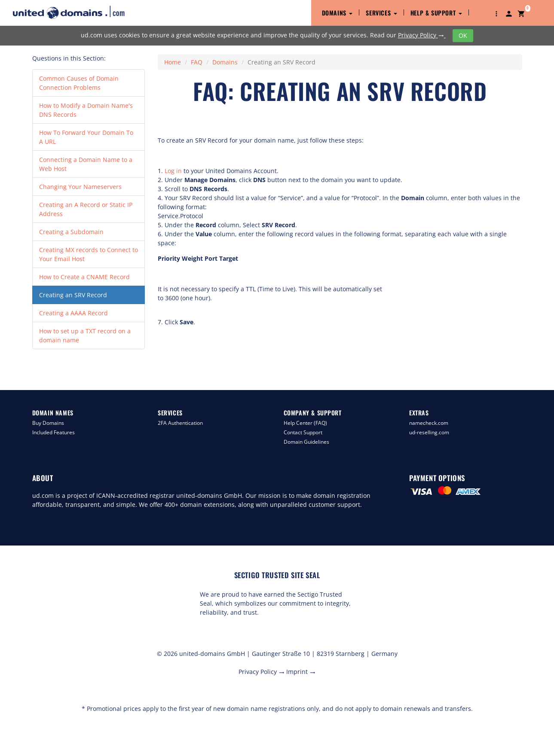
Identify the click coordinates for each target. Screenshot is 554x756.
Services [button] (381, 13)
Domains (225, 62)
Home (173, 62)
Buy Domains (48, 423)
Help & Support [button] (436, 13)
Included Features (54, 432)
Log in (173, 171)
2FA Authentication (180, 423)
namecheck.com (429, 423)
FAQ (197, 62)
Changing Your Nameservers (80, 187)
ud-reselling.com (429, 432)
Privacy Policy (422, 35)
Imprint (301, 672)
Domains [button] (337, 13)
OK (463, 35)
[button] (496, 13)
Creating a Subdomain (71, 232)
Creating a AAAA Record (73, 313)
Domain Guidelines (306, 442)
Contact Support (303, 432)
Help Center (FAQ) (305, 423)
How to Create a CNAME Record (84, 277)
